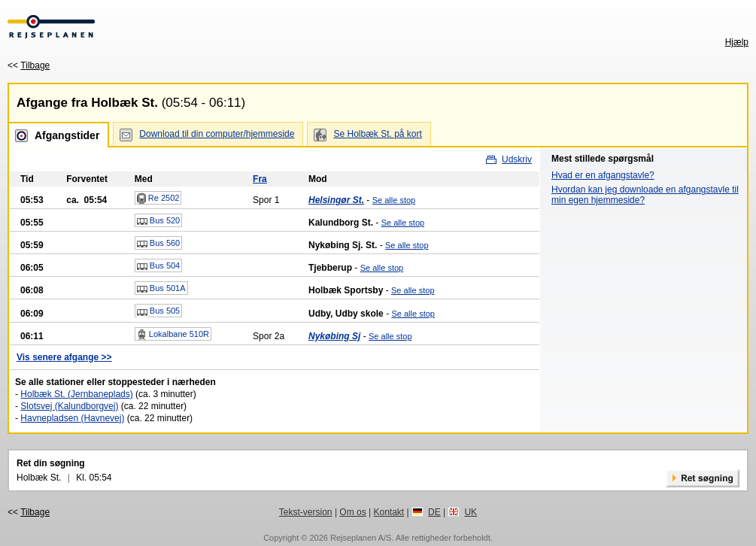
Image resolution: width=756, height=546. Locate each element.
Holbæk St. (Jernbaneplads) (76, 394)
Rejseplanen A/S (361, 538)
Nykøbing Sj (334, 336)
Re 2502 (158, 199)
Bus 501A (161, 289)
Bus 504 (158, 266)
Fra (260, 179)
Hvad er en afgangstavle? (603, 175)
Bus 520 (158, 221)
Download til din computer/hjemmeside (217, 134)
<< (29, 65)
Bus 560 (158, 244)
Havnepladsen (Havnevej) (72, 418)
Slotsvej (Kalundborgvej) (69, 406)
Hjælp (737, 42)
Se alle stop (394, 200)
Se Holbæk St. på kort (377, 134)
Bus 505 (158, 311)
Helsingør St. (336, 200)
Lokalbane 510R (173, 335)
